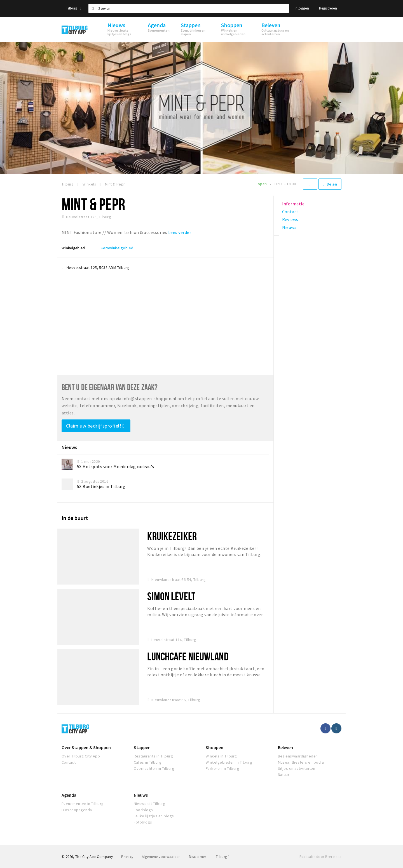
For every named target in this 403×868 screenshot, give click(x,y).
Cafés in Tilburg (148, 762)
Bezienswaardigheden (298, 756)
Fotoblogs (143, 822)
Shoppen (215, 747)
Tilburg (74, 8)
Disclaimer (197, 857)
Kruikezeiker (172, 536)
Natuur (284, 775)
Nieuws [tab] (289, 227)
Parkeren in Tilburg (222, 768)
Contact (69, 762)
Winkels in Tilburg (221, 756)
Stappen (142, 747)
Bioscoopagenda (77, 810)
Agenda (69, 795)
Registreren (328, 8)
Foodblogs (143, 810)
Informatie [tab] (293, 204)
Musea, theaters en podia (301, 762)
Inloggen (302, 8)
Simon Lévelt (171, 596)
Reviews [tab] (290, 219)
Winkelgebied (73, 248)
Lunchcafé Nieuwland (188, 656)
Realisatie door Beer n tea (320, 857)
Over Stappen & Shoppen (86, 747)
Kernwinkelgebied (117, 248)
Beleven (285, 747)
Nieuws (141, 795)
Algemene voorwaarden (161, 857)
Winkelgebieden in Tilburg (229, 762)
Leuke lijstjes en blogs (154, 816)
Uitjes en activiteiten (297, 768)
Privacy (127, 857)
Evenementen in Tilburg (83, 804)
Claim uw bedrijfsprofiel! (95, 426)
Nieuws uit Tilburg (150, 804)
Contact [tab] (290, 212)
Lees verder (180, 232)
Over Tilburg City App (81, 756)
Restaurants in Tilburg (154, 756)
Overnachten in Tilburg (154, 768)
